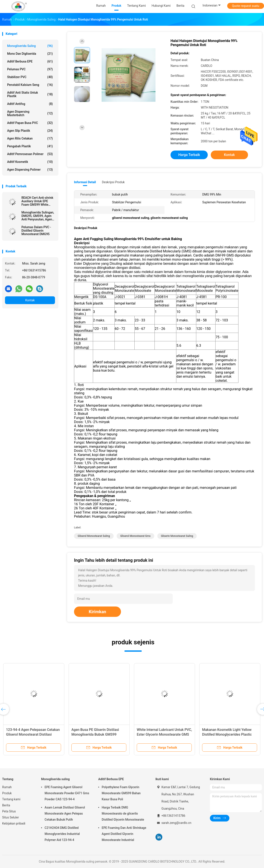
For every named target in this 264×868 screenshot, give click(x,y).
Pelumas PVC (30, 69)
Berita (6, 805)
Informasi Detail (85, 182)
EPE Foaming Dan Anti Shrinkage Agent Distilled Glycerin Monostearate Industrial (124, 834)
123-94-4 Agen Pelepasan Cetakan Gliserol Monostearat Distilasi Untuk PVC (33, 734)
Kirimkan (97, 612)
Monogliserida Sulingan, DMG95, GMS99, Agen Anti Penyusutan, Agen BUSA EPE (38, 216)
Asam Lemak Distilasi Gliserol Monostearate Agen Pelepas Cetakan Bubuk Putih (65, 813)
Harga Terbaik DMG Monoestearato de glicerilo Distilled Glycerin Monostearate (123, 813)
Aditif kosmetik (30, 162)
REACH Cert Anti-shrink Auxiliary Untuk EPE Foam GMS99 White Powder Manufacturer (37, 201)
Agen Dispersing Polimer (30, 170)
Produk (7, 793)
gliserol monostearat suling (94, 536)
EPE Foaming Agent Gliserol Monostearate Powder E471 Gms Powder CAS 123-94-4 (67, 793)
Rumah (7, 787)
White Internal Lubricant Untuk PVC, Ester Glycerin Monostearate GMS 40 (164, 734)
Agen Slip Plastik (30, 131)
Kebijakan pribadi (14, 823)
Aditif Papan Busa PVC (30, 123)
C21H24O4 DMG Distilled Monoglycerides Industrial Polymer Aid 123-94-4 (62, 834)
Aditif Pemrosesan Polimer (30, 154)
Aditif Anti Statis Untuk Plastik (30, 94)
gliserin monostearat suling (177, 536)
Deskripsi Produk (113, 182)
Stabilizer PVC (30, 77)
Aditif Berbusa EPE (30, 61)
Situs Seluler (10, 817)
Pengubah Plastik (30, 146)
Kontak (30, 300)
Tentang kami (11, 799)
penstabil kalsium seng (30, 85)
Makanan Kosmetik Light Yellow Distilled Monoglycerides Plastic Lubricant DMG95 (227, 734)
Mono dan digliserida (30, 54)
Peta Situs (9, 811)
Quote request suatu (246, 6)
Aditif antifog (30, 104)
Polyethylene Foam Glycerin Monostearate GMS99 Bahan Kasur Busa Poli (121, 793)
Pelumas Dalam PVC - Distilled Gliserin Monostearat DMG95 (36, 231)
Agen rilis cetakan (30, 138)
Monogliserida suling (30, 46)
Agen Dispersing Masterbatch (30, 113)
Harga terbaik (189, 155)
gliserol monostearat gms (135, 536)
